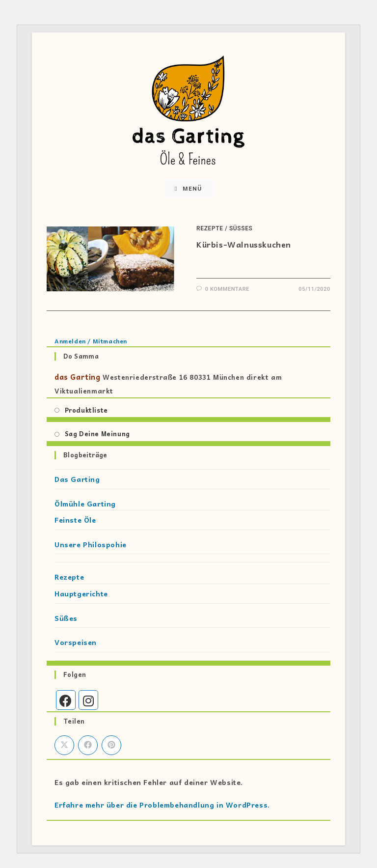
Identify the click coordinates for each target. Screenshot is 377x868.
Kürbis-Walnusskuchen (244, 244)
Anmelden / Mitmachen (91, 341)
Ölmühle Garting (85, 504)
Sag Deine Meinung (97, 434)
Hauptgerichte (81, 593)
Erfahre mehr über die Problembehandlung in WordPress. (162, 805)
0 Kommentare (227, 289)
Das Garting (77, 479)
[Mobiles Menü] (188, 188)
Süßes (241, 228)
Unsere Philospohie (91, 544)
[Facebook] (66, 700)
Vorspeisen (76, 642)
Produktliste (86, 410)
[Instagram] (88, 700)
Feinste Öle (75, 520)
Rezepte (210, 228)
